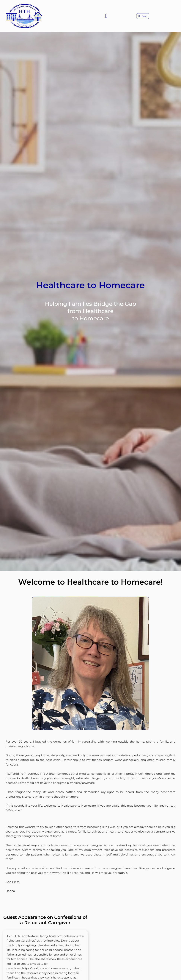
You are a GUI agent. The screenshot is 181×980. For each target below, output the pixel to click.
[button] (106, 16)
